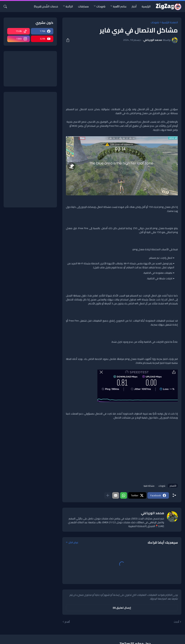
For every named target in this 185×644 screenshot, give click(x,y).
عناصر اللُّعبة (120, 6)
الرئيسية (146, 6)
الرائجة (69, 6)
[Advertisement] (122, 73)
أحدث (176, 622)
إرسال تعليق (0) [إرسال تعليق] (122, 608)
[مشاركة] (69, 40)
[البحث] (7, 6)
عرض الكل (73, 543)
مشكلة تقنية (149, 486)
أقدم (67, 622)
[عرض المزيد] (108, 495)
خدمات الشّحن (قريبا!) (46, 6)
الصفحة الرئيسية (170, 22)
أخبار (134, 6)
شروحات (101, 6)
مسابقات (83, 6)
